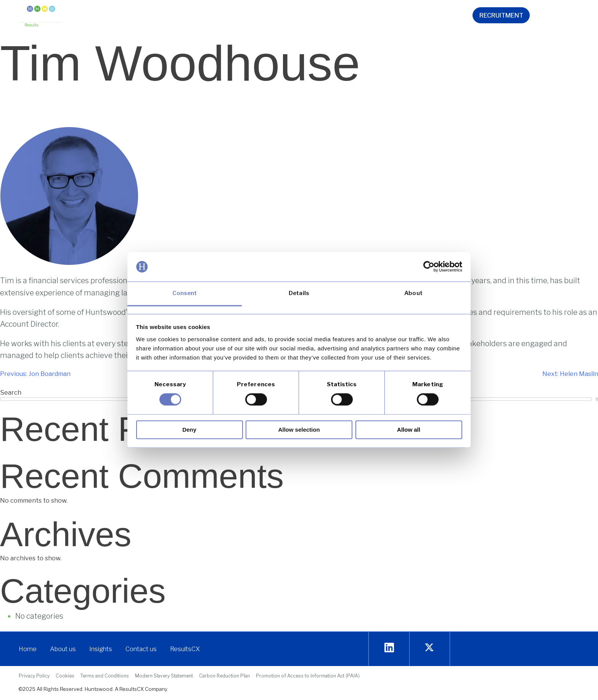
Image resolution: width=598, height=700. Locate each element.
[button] (190, 17)
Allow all (409, 430)
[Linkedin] (389, 648)
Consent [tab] (185, 293)
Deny (189, 430)
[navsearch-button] (564, 17)
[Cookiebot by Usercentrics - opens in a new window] (429, 267)
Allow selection (299, 430)
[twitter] (429, 648)
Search (597, 399)
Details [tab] (299, 293)
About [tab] (413, 293)
